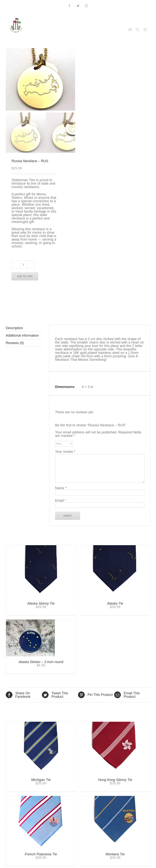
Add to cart (25, 276)
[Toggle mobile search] (138, 30)
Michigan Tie (41, 780)
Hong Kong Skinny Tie (115, 780)
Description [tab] (14, 328)
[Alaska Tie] (115, 547)
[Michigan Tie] (41, 723)
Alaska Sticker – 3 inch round (41, 662)
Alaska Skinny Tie (41, 603)
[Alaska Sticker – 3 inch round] (30, 621)
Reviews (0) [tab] (15, 343)
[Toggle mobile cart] (130, 30)
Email (61, 501)
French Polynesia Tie (41, 854)
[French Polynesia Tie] (41, 798)
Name (61, 488)
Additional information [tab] (22, 335)
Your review (65, 452)
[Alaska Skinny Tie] (41, 547)
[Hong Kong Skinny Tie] (115, 723)
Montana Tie (115, 854)
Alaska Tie (115, 603)
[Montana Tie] (115, 798)
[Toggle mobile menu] (145, 30)
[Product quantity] (23, 265)
